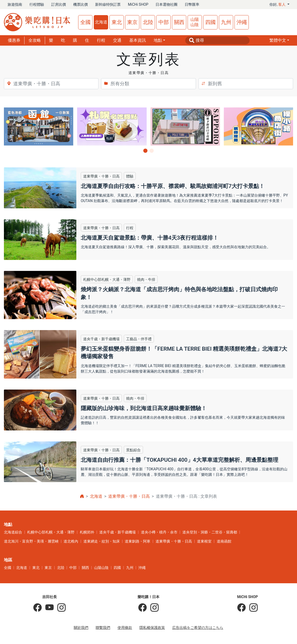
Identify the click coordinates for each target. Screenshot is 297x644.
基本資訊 (138, 40)
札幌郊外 (87, 532)
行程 (101, 40)
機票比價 (81, 4)
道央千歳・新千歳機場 (117, 532)
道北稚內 (71, 541)
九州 (226, 22)
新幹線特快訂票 (108, 4)
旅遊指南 (15, 4)
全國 (85, 22)
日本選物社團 (166, 4)
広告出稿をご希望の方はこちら (198, 628)
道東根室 (204, 541)
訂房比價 (59, 4)
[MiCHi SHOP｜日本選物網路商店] (252, 608)
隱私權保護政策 (152, 628)
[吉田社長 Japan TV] (48, 608)
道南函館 (224, 541)
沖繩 (242, 22)
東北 (117, 22)
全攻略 (35, 40)
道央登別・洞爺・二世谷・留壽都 (210, 532)
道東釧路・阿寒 (138, 541)
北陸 (148, 22)
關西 (179, 22)
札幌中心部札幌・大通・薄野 (51, 532)
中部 (164, 22)
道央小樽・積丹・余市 (159, 532)
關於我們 (81, 628)
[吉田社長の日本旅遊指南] (38, 608)
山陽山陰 (195, 22)
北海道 (101, 22)
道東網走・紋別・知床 (102, 541)
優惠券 (14, 40)
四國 (211, 22)
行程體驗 (37, 4)
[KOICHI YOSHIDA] (60, 608)
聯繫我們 (103, 628)
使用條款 (125, 628)
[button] (279, 40)
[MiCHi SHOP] (242, 608)
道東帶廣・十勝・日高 (129, 496)
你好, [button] (278, 4)
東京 (132, 22)
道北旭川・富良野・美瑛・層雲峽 (31, 541)
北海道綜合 (13, 532)
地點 (158, 40)
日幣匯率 (192, 4)
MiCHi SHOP (138, 4)
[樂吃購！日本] (143, 608)
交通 (117, 40)
